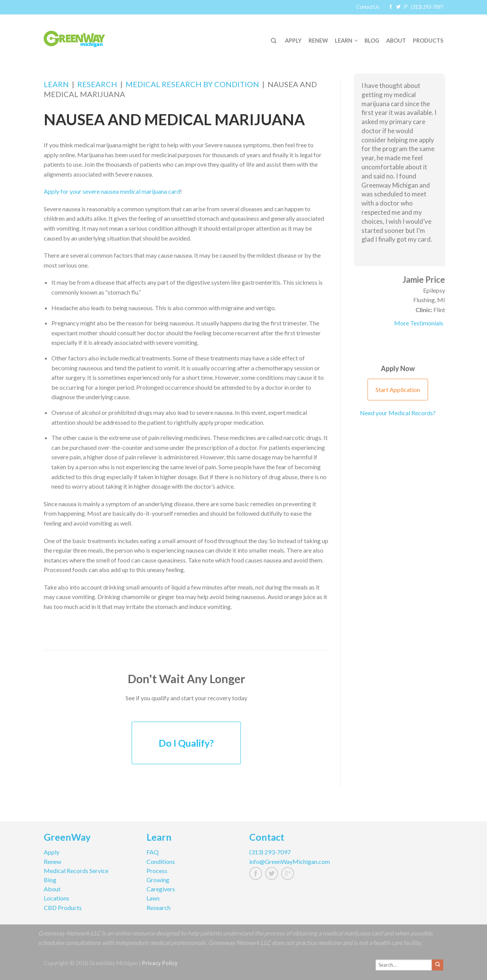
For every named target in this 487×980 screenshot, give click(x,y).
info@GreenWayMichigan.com (290, 861)
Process (157, 871)
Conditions (161, 861)
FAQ (153, 852)
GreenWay (67, 838)
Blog (372, 41)
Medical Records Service (76, 871)
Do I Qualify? (186, 743)
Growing (158, 880)
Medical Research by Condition (192, 84)
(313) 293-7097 (427, 7)
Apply (293, 41)
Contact (267, 838)
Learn (344, 41)
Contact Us (368, 7)
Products (428, 41)
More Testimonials (419, 323)
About (396, 41)
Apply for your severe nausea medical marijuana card (112, 191)
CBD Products (63, 907)
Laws (153, 898)
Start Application (398, 390)
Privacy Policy (160, 963)
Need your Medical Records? (398, 413)
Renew (318, 41)
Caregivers (161, 889)
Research (97, 84)
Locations (56, 898)
